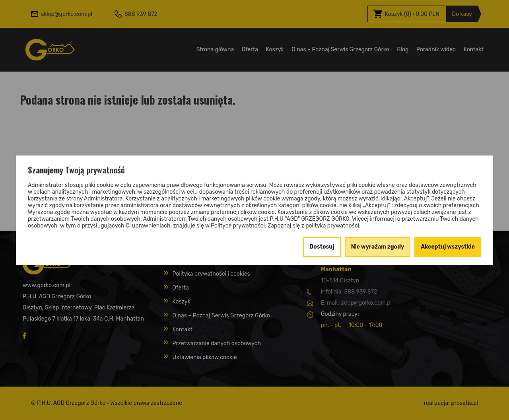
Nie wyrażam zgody (378, 247)
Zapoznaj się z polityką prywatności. (314, 226)
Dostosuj (322, 247)
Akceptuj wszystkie (448, 247)
